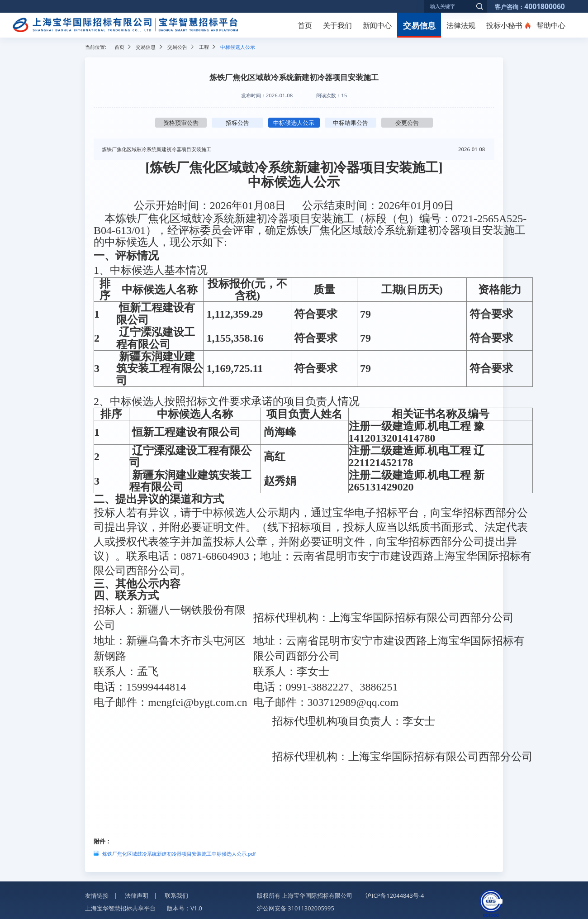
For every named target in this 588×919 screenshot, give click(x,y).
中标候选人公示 (294, 123)
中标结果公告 (351, 123)
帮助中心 (551, 25)
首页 (305, 25)
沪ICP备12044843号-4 (395, 894)
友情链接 (97, 894)
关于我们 (337, 25)
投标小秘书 (504, 25)
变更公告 (407, 123)
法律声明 (137, 894)
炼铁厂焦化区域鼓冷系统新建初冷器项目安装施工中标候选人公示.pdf (179, 852)
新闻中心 (377, 25)
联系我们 (176, 894)
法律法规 (461, 25)
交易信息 (419, 25)
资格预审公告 (181, 123)
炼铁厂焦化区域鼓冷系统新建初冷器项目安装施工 (156, 149)
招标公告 (237, 123)
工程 (204, 47)
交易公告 (177, 47)
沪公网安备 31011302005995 (296, 906)
